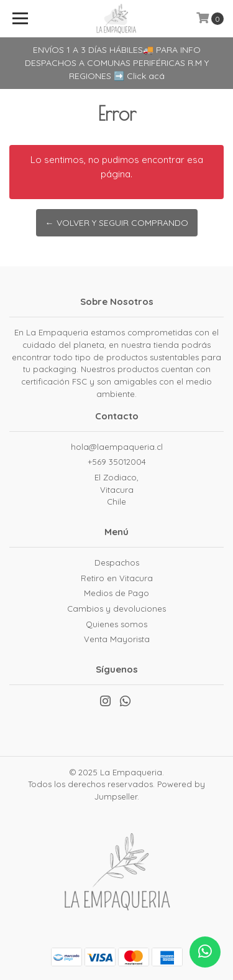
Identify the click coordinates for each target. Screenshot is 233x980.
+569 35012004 (117, 462)
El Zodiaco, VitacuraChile (116, 489)
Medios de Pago (116, 593)
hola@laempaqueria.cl (117, 447)
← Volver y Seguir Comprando (117, 223)
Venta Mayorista (117, 639)
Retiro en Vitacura (117, 578)
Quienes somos (116, 624)
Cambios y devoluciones (116, 609)
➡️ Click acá (139, 76)
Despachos (117, 562)
